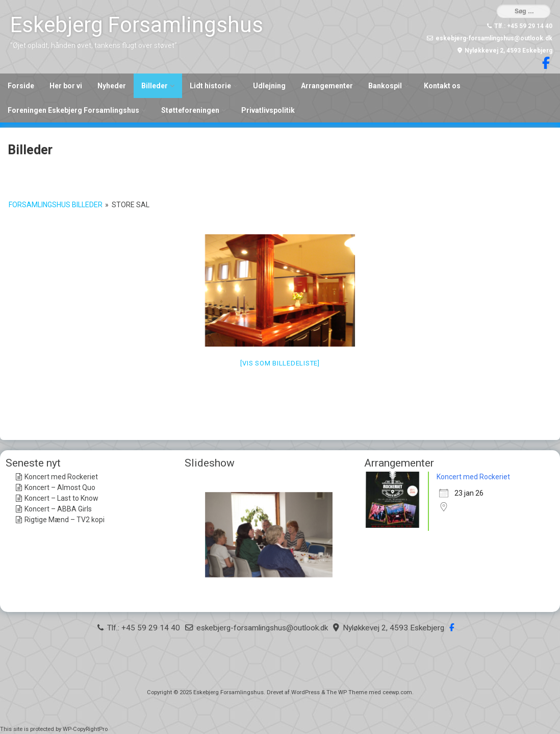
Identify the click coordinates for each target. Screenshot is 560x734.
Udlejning (269, 86)
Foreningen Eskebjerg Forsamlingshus (73, 110)
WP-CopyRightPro (85, 729)
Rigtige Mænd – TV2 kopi (65, 520)
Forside (21, 86)
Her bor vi (66, 86)
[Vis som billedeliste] (280, 363)
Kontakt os (442, 86)
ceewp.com (397, 692)
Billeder (155, 86)
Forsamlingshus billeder (56, 205)
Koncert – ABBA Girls (58, 509)
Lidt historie (210, 86)
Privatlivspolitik (268, 110)
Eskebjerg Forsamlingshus (137, 25)
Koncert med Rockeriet (61, 477)
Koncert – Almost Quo (60, 487)
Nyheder (112, 86)
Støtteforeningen (190, 110)
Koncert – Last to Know (61, 498)
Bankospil (385, 86)
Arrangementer (327, 86)
